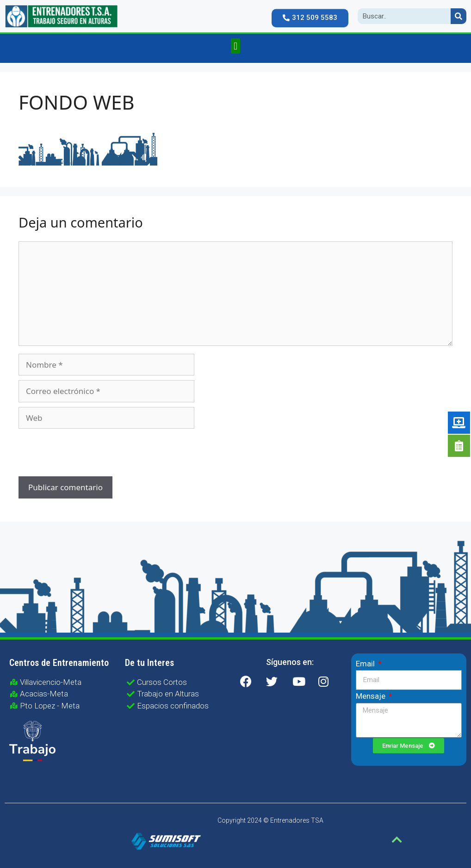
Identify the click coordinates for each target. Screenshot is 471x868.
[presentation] (81, 454)
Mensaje (372, 696)
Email (366, 664)
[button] (310, 14)
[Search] (459, 16)
